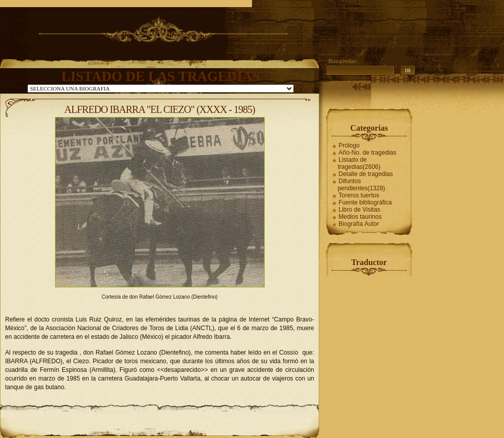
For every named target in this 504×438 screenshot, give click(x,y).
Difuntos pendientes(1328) (361, 185)
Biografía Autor (359, 224)
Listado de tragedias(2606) (359, 163)
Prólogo (349, 145)
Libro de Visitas (359, 210)
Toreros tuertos (359, 195)
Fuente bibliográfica (365, 202)
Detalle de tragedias (366, 174)
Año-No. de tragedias (367, 153)
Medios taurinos (360, 217)
